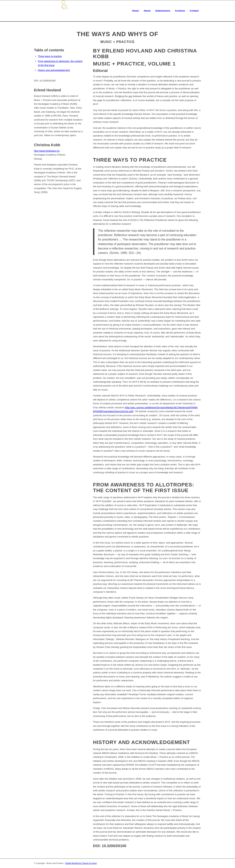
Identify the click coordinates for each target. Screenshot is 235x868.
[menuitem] (135, 11)
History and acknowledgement (54, 70)
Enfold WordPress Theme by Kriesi (81, 863)
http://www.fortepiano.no (47, 151)
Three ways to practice (50, 56)
